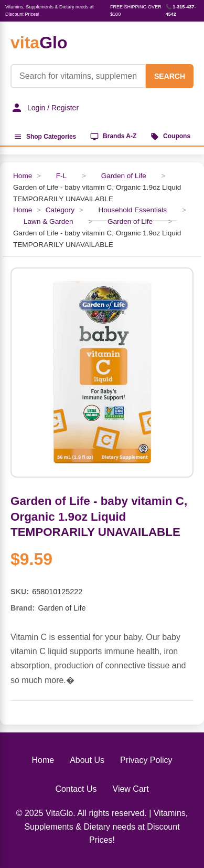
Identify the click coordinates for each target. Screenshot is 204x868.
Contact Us (76, 789)
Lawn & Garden (48, 221)
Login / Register (45, 108)
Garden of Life (125, 176)
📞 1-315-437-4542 (181, 11)
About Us (87, 760)
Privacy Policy (146, 760)
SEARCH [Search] (170, 76)
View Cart (131, 789)
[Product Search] (78, 76)
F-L (61, 176)
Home (23, 176)
